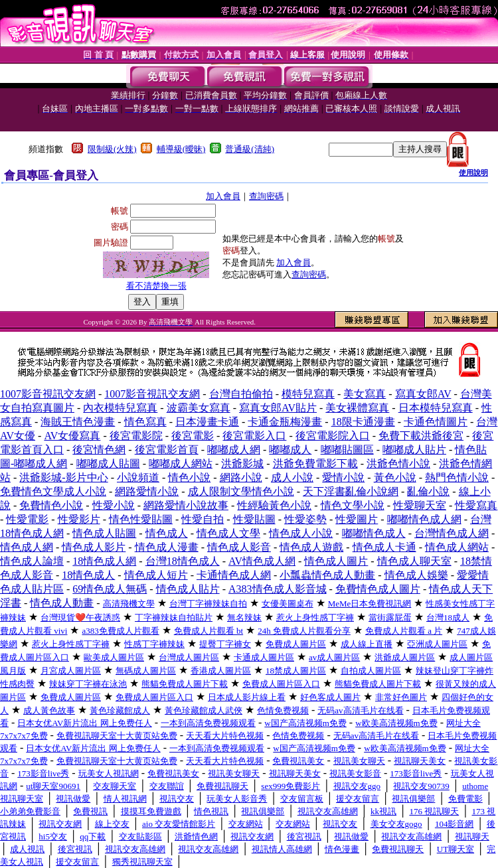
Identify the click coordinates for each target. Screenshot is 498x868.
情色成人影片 (94, 547)
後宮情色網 (99, 450)
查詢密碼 (266, 196)
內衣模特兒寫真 (120, 408)
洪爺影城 (242, 464)
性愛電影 (27, 519)
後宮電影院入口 (333, 436)
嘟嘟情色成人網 (424, 519)
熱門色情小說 (457, 477)
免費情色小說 (51, 505)
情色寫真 (145, 422)
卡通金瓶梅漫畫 (285, 422)
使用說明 (473, 173)
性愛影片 (79, 519)
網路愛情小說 (147, 491)
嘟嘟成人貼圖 (108, 464)
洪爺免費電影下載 (315, 464)
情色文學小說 (353, 505)
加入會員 (223, 196)
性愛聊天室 (420, 505)
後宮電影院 (136, 436)
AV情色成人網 (262, 561)
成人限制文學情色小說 (241, 491)
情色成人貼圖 (104, 533)
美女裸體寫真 (357, 408)
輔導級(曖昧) (181, 149)
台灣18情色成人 (183, 561)
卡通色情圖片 (436, 422)
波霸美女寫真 (199, 408)
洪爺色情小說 (398, 464)
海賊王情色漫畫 (78, 422)
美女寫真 (365, 394)
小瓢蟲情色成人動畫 (327, 575)
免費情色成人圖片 (378, 589)
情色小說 (189, 477)
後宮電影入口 (254, 436)
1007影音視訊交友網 (48, 394)
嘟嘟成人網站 (181, 464)
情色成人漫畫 (167, 547)
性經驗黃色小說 (274, 505)
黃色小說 (395, 477)
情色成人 (167, 533)
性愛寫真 (476, 505)
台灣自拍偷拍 (241, 394)
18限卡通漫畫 (363, 422)
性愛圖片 (357, 519)
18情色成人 (88, 575)
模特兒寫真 (308, 394)
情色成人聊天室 (414, 561)
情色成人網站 (457, 547)
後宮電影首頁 (167, 450)
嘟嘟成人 (290, 450)
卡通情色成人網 (234, 575)
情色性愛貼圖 (141, 519)
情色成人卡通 (384, 547)
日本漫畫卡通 (207, 422)
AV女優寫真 (72, 436)
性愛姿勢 (305, 519)
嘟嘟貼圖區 (347, 450)
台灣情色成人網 (452, 533)
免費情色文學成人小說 (53, 491)
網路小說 (241, 477)
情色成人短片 (156, 575)
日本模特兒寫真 (436, 408)
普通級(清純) (250, 149)
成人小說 (292, 477)
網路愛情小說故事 (186, 505)
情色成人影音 (239, 547)
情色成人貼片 (188, 589)
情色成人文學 (228, 533)
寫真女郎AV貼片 (278, 408)
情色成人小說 (301, 533)
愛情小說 (343, 477)
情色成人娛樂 (416, 575)
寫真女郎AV (423, 394)
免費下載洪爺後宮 (421, 436)
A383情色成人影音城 (278, 589)
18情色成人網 (104, 561)
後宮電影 (193, 436)
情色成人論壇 (32, 561)
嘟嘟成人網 (234, 450)
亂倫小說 (428, 491)
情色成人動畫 (62, 603)
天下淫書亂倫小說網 (351, 491)
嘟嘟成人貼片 (414, 450)
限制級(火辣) (112, 149)
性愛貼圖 (254, 519)
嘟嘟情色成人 (374, 533)
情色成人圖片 (336, 561)
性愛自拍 (203, 519)
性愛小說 (114, 505)
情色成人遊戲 (311, 547)
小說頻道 (138, 477)
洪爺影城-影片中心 (63, 477)
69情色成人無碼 (110, 589)
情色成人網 (27, 547)
